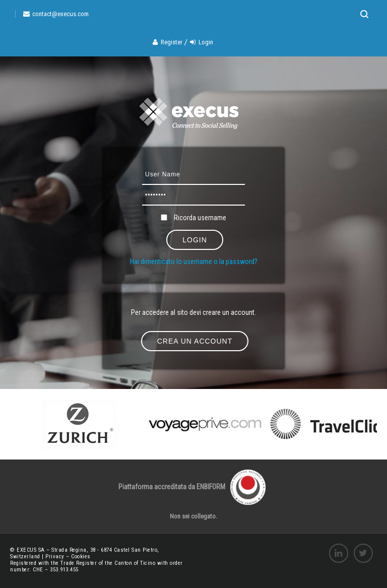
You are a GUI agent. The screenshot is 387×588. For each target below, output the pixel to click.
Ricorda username (200, 218)
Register (172, 42)
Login (206, 42)
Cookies (81, 557)
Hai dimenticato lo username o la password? (194, 262)
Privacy (56, 557)
